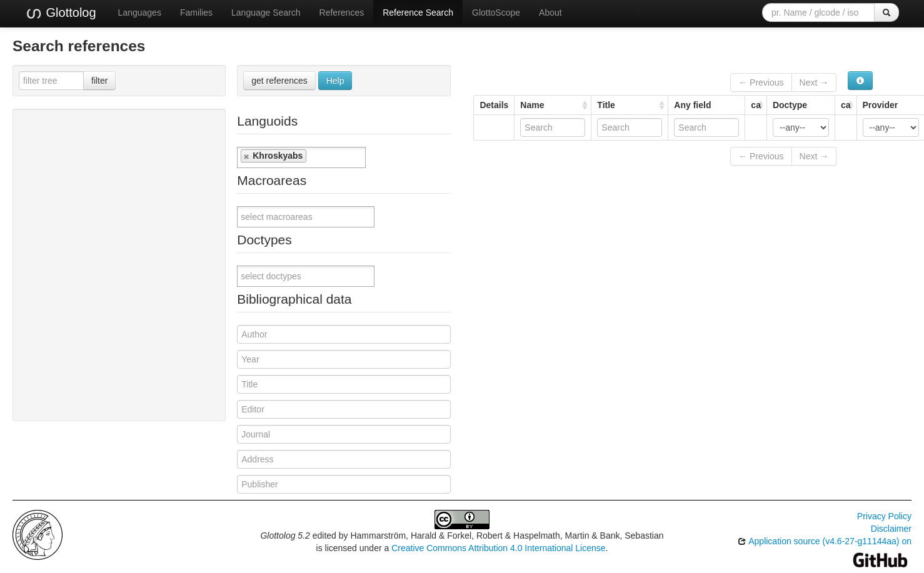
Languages (140, 12)
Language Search (266, 12)
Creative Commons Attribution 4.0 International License (498, 548)
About (550, 12)
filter (99, 81)
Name (532, 105)
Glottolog (61, 13)
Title (606, 105)
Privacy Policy (884, 516)
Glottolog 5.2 (285, 536)
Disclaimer (891, 529)
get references (279, 81)
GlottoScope (496, 12)
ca (756, 105)
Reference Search (418, 12)
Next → (814, 82)
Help (335, 81)
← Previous (761, 82)
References (342, 12)
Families (196, 12)
